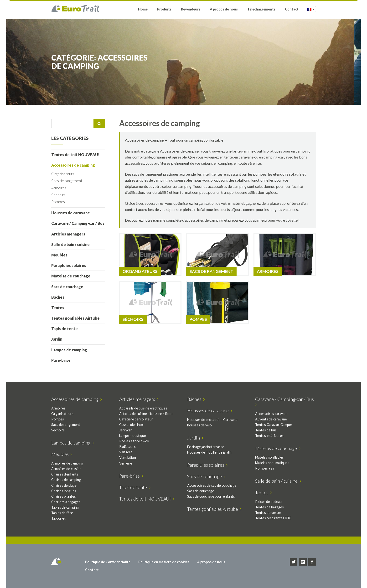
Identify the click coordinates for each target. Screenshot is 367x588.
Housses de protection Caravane (212, 420)
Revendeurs (191, 10)
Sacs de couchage (67, 287)
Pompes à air (265, 468)
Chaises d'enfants (65, 474)
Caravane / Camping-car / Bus (78, 223)
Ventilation (128, 458)
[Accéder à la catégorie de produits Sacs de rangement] (217, 255)
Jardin (57, 339)
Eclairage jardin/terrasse (206, 447)
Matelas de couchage (71, 276)
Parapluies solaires (69, 265)
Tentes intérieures (269, 436)
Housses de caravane (71, 213)
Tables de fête (62, 513)
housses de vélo (199, 425)
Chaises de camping (66, 480)
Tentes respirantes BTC (273, 518)
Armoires (59, 188)
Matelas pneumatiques (272, 463)
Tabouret (58, 518)
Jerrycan (126, 430)
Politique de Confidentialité (108, 562)
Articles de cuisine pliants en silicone (147, 414)
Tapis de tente (65, 329)
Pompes (58, 202)
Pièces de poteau (268, 502)
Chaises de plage (64, 485)
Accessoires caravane (272, 414)
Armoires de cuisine (66, 469)
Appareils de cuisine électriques (143, 408)
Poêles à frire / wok (134, 441)
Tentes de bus (266, 430)
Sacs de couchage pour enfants (211, 496)
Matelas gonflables (269, 457)
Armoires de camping (67, 463)
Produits (164, 10)
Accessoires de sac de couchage (212, 485)
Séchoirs (58, 195)
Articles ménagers (68, 234)
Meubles (59, 255)
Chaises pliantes (64, 496)
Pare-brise (61, 360)
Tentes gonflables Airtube (75, 318)
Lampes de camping (69, 350)
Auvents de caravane (271, 419)
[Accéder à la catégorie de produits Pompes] (217, 302)
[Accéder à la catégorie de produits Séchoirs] (150, 302)
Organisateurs (63, 174)
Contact (292, 10)
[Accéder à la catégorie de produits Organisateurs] (150, 255)
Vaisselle (126, 452)
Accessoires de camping (73, 165)
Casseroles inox (131, 425)
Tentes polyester (268, 513)
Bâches (58, 297)
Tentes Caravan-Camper (274, 425)
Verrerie (126, 463)
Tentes (58, 308)
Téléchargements (261, 10)
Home (143, 10)
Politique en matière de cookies (164, 562)
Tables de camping (65, 507)
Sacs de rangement (67, 181)
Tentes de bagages (269, 507)
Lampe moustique (133, 436)
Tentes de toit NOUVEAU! (75, 155)
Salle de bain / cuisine (70, 244)
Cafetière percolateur (136, 419)
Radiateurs (127, 447)
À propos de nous (224, 10)
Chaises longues (64, 491)
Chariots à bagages (66, 502)
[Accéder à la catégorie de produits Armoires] (285, 255)
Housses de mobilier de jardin (209, 452)
